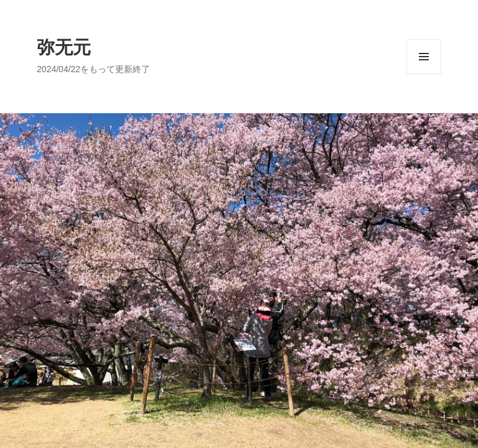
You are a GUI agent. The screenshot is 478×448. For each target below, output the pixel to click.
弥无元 (64, 47)
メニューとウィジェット (424, 74)
